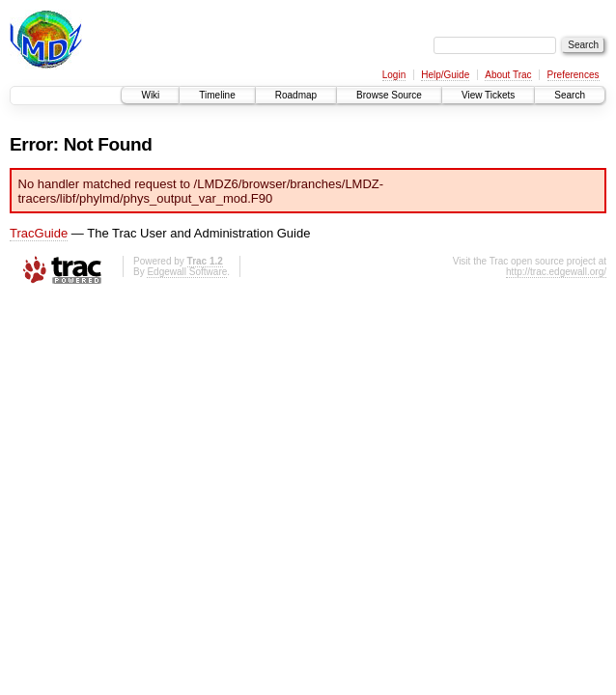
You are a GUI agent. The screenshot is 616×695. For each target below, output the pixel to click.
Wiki (150, 95)
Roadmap (296, 95)
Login (394, 75)
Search (570, 95)
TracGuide (39, 233)
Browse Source (389, 95)
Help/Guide (445, 75)
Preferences (574, 75)
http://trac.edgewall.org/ (556, 272)
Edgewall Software (187, 272)
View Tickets (488, 95)
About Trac (508, 75)
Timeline (217, 95)
